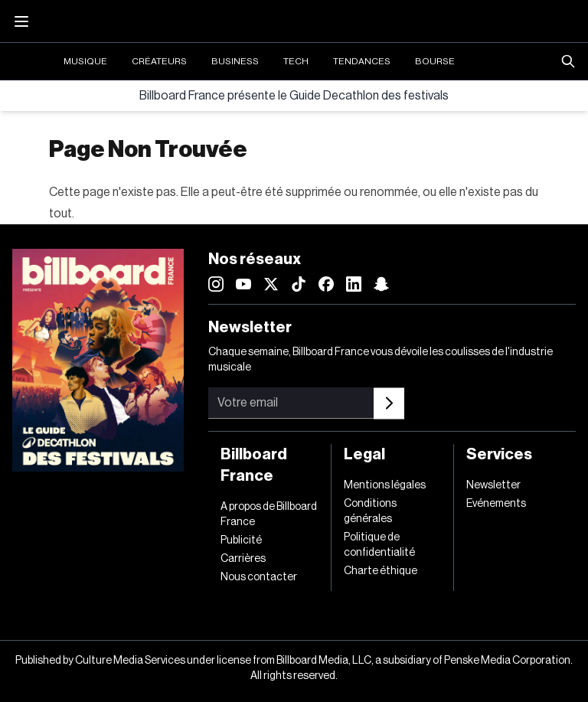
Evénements (496, 504)
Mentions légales (385, 485)
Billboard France (254, 465)
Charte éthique (381, 571)
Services (499, 455)
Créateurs (159, 61)
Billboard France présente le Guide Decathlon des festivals (294, 96)
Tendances (362, 61)
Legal (364, 455)
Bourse (435, 61)
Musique (85, 61)
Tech (296, 61)
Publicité (241, 540)
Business (235, 61)
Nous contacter (259, 577)
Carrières (243, 559)
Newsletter (493, 485)
